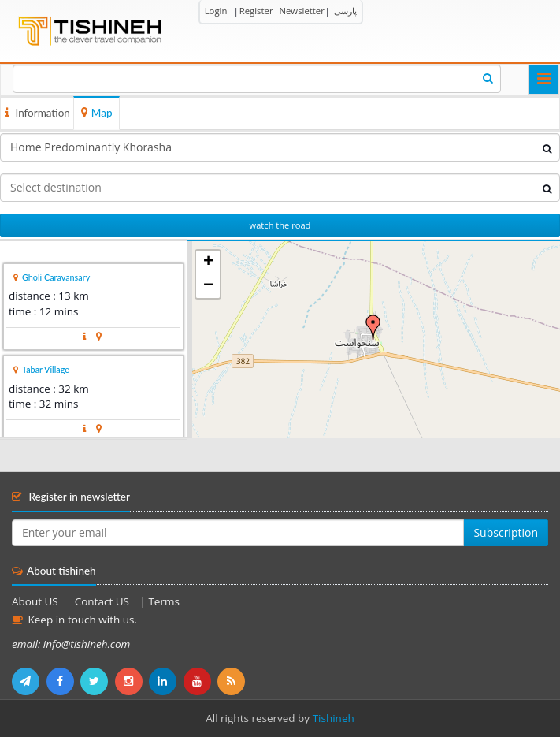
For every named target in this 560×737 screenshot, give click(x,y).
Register (256, 11)
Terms (163, 601)
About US (35, 601)
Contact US (104, 601)
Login (216, 11)
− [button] (208, 286)
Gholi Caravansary (56, 277)
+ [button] (208, 262)
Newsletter (301, 11)
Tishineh (334, 718)
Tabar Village (46, 369)
